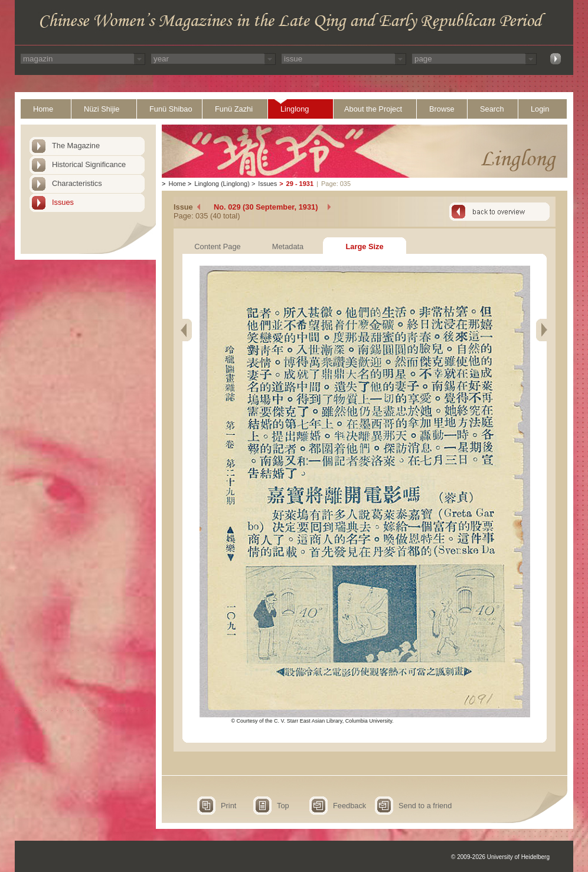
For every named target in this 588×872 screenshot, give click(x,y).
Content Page (217, 246)
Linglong (295, 109)
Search (492, 109)
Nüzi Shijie (102, 109)
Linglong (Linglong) (222, 184)
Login (540, 109)
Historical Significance (89, 164)
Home (43, 109)
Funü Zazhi (234, 109)
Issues (63, 202)
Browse (442, 109)
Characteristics (77, 183)
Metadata (288, 246)
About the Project (373, 109)
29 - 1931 (300, 184)
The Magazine (76, 146)
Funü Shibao (171, 109)
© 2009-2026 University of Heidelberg (500, 857)
